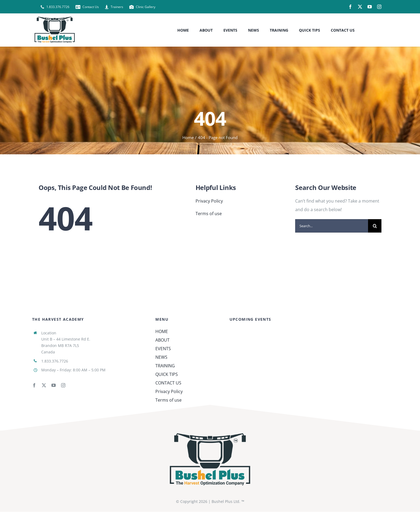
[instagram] (379, 7)
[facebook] (350, 7)
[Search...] (332, 226)
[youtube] (370, 7)
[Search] (375, 226)
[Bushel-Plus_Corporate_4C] (210, 435)
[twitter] (360, 7)
